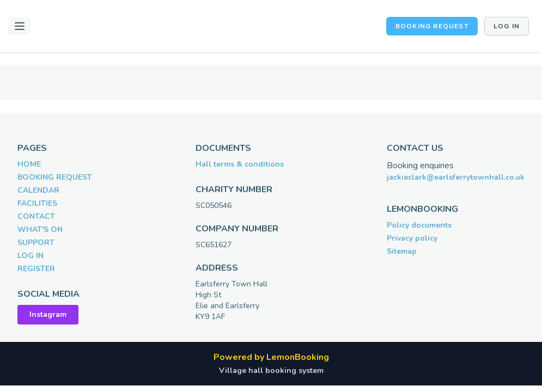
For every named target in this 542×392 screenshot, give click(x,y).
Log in (507, 26)
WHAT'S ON (40, 229)
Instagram (48, 314)
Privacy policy (412, 238)
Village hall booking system (271, 370)
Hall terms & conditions (240, 164)
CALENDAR (38, 190)
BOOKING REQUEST (432, 26)
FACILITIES (37, 203)
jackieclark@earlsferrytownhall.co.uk (456, 177)
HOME (29, 164)
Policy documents (419, 225)
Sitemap (402, 251)
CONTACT (36, 216)
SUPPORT (36, 243)
